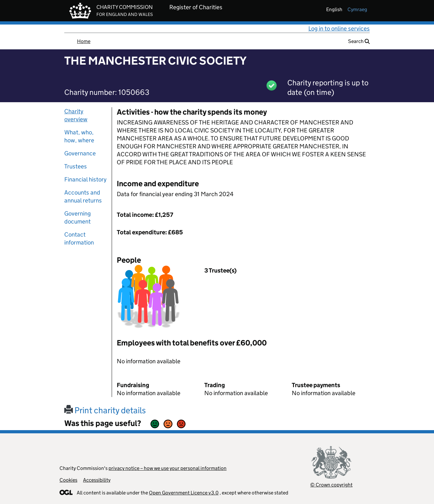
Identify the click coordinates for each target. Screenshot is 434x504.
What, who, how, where (79, 136)
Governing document (77, 217)
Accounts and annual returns (83, 196)
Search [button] (359, 41)
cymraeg (357, 9)
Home (84, 41)
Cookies (68, 480)
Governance (80, 153)
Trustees (76, 166)
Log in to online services (339, 28)
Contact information (79, 238)
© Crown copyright (331, 485)
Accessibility (97, 480)
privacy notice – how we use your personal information (168, 468)
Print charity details (105, 410)
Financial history (85, 179)
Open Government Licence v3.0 (184, 493)
